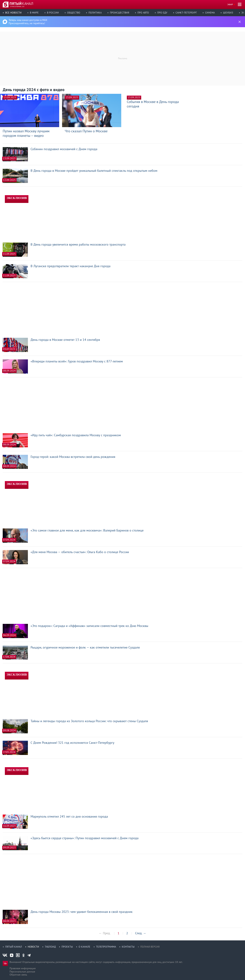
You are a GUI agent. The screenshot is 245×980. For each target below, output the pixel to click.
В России (53, 13)
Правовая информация (23, 968)
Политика (95, 13)
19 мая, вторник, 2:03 (17, 6)
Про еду (162, 13)
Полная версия (150, 947)
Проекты (67, 947)
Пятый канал (14, 947)
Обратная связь (18, 975)
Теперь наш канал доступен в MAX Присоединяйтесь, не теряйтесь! (28, 22)
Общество (74, 13)
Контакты (128, 947)
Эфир (230, 4)
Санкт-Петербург (186, 13)
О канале (84, 947)
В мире (34, 13)
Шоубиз (228, 13)
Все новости (13, 13)
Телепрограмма (106, 947)
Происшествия (120, 13)
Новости (33, 947)
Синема (210, 13)
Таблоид (50, 947)
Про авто (143, 13)
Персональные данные (22, 972)
